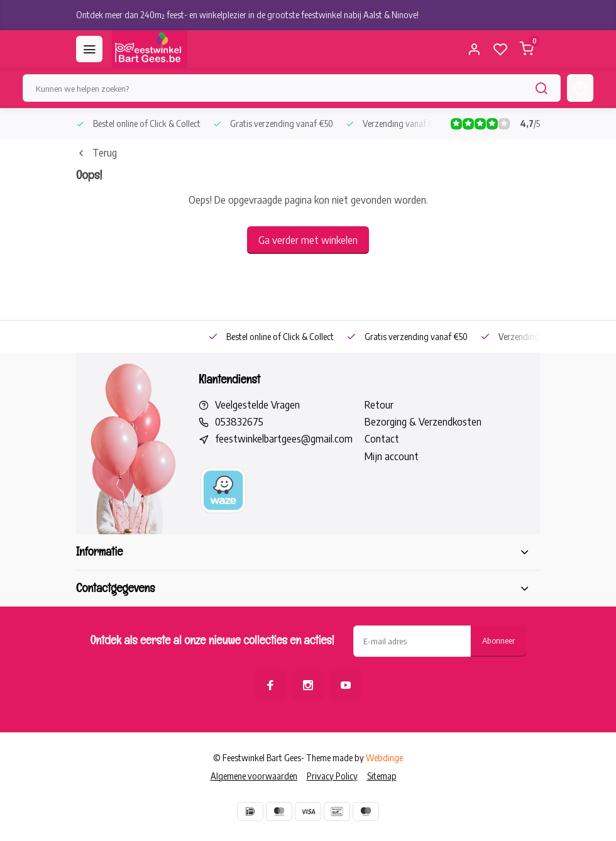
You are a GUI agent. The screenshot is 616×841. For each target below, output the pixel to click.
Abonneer (498, 640)
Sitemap (382, 776)
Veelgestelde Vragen (257, 405)
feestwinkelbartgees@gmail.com (284, 439)
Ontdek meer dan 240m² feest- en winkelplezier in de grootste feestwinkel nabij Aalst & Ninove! (247, 15)
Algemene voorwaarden (254, 776)
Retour (379, 405)
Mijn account (392, 456)
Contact (382, 439)
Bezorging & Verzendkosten (423, 422)
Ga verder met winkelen (308, 240)
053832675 (239, 422)
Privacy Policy (332, 776)
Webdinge (384, 758)
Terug (96, 153)
